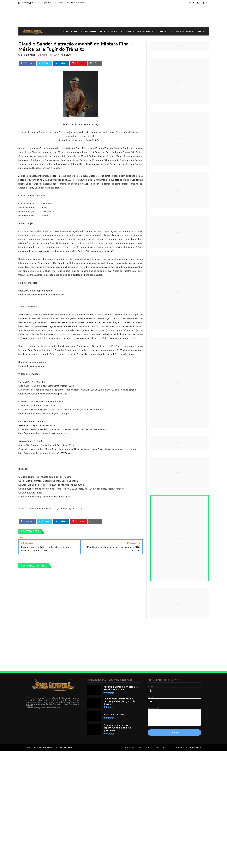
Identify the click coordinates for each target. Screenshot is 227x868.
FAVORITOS (117, 32)
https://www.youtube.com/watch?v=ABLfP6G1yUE (44, 433)
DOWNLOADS (150, 32)
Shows (67, 55)
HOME (65, 32)
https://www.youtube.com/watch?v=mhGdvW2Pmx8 (45, 453)
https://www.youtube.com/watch (34, 394)
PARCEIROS (90, 32)
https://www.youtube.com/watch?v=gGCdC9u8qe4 (44, 413)
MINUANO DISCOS (195, 32)
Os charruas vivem (194, 747)
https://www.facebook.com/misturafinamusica (41, 295)
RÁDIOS (104, 32)
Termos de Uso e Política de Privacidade (155, 747)
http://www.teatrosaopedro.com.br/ (36, 291)
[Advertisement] (116, 16)
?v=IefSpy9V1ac (59, 394)
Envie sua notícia (78, 3)
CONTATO (164, 32)
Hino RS (62, 3)
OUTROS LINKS (133, 32)
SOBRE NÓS (77, 32)
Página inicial (47, 3)
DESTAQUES (177, 32)
